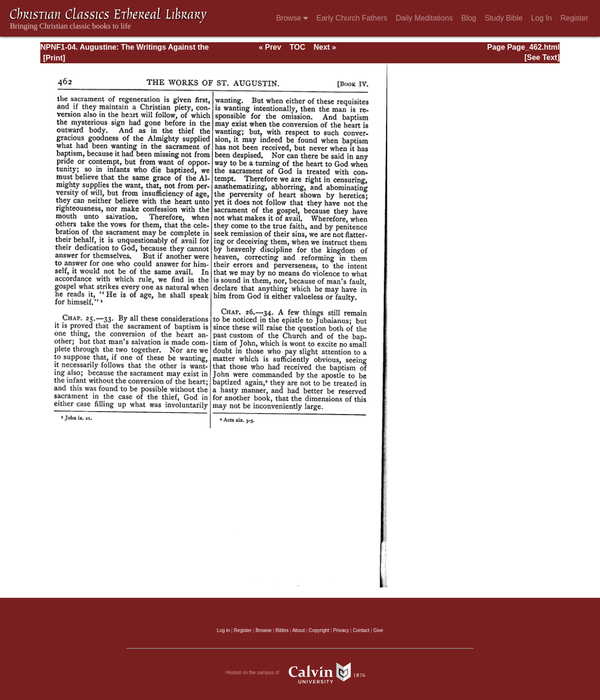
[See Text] (542, 57)
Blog (469, 18)
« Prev (270, 47)
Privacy (341, 630)
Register (574, 18)
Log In (541, 18)
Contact (361, 630)
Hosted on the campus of (300, 673)
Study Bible (504, 18)
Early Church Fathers (352, 18)
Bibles (282, 630)
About (298, 630)
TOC (297, 47)
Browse (292, 18)
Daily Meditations (424, 18)
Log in (224, 630)
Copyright (319, 630)
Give (378, 630)
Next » (325, 47)
